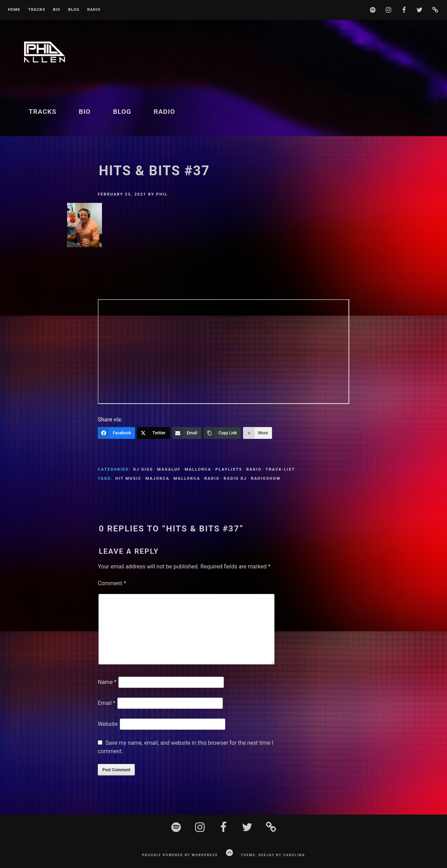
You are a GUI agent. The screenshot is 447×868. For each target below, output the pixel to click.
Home (14, 10)
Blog (74, 10)
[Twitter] (153, 433)
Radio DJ (235, 478)
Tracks (36, 10)
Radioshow (266, 478)
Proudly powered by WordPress (180, 855)
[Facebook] (116, 433)
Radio (94, 10)
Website (108, 724)
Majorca (157, 478)
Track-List (280, 469)
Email (107, 703)
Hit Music (128, 478)
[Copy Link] (222, 433)
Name (107, 682)
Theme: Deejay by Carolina (273, 855)
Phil (162, 194)
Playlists (229, 469)
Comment (112, 583)
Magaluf (169, 469)
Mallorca (198, 469)
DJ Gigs (143, 469)
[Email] (187, 433)
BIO (57, 10)
